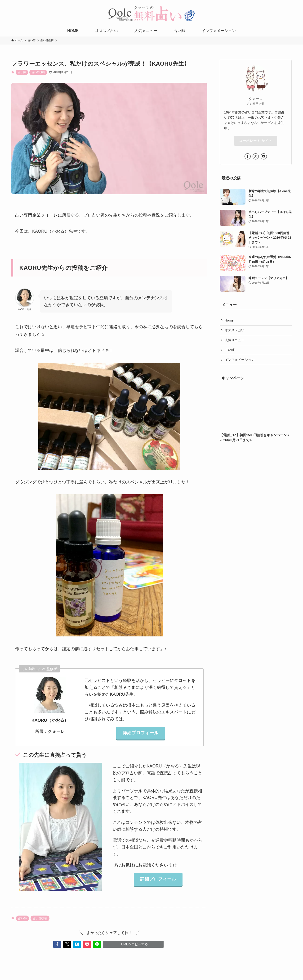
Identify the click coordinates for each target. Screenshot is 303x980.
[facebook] (248, 156)
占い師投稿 (38, 72)
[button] (57, 944)
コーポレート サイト (256, 141)
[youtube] (264, 156)
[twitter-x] (256, 156)
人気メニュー (235, 340)
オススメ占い (235, 330)
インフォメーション (240, 360)
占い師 (22, 72)
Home (229, 320)
